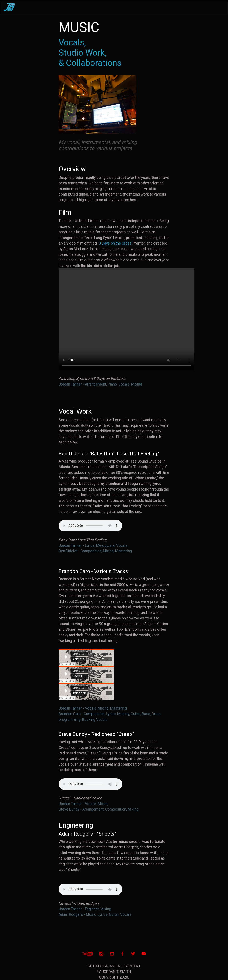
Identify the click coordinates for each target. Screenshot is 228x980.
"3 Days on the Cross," (115, 243)
